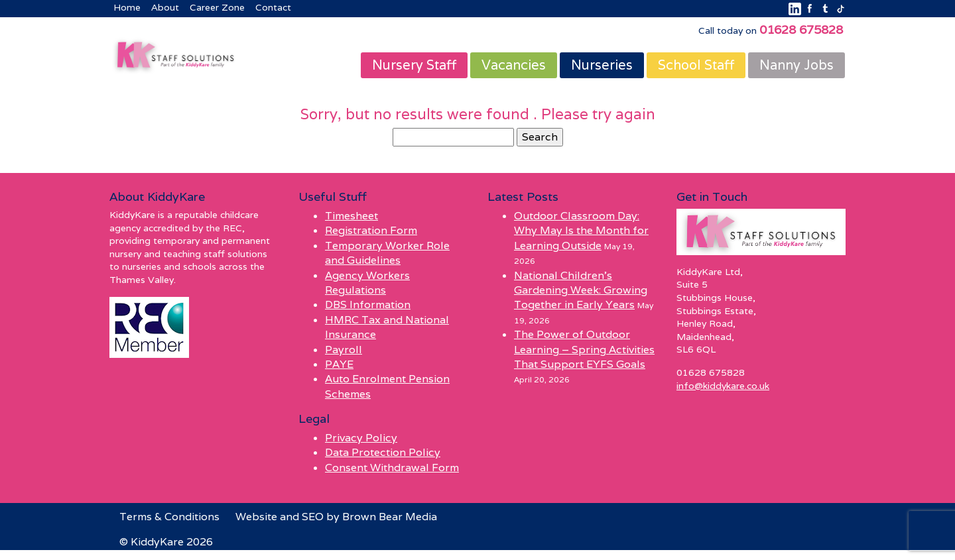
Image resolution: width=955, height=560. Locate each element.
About (165, 7)
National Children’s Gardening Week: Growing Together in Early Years (581, 290)
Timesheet (351, 216)
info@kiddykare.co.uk (723, 386)
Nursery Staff (414, 65)
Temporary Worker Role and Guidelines (387, 253)
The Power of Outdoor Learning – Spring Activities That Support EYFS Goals (584, 349)
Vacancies (514, 65)
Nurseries (602, 65)
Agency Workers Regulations (367, 283)
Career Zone (217, 7)
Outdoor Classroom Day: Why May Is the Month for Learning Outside (581, 231)
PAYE (339, 364)
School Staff (696, 65)
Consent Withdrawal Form (392, 468)
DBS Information (368, 305)
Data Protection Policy (383, 452)
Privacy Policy (361, 438)
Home (127, 7)
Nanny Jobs (796, 65)
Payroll (344, 350)
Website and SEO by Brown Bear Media (336, 517)
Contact (273, 7)
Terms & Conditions (169, 517)
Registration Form (371, 230)
